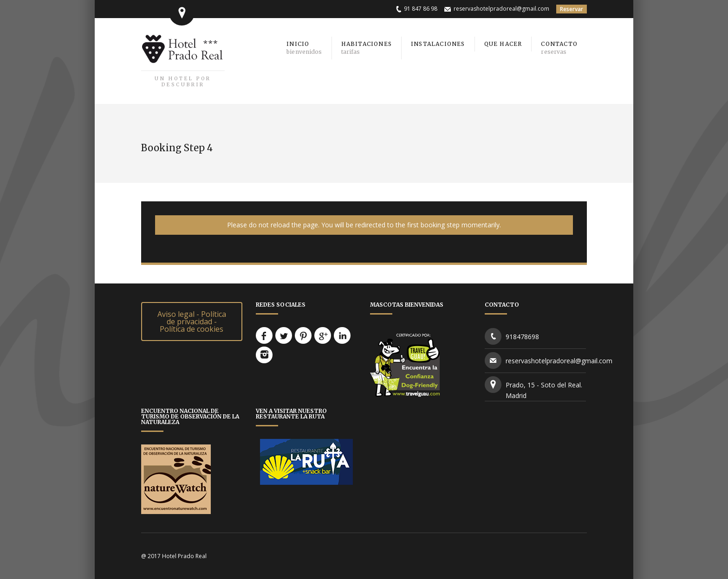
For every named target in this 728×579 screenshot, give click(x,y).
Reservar (572, 9)
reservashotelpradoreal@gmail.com (501, 9)
